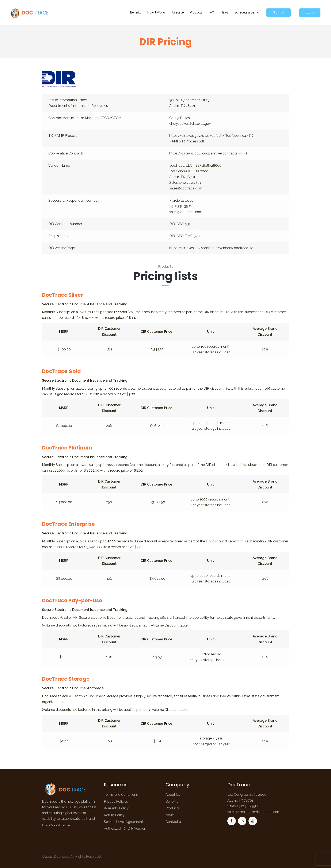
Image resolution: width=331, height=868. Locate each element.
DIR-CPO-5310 (181, 224)
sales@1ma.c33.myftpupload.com (254, 812)
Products (173, 808)
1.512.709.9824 (190, 183)
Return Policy (114, 815)
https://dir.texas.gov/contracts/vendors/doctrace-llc (211, 248)
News (170, 815)
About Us (173, 795)
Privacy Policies (116, 802)
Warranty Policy (116, 808)
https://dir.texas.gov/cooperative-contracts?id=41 (208, 153)
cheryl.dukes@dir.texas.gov (190, 124)
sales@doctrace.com (186, 188)
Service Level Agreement (123, 822)
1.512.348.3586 (181, 206)
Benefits (172, 802)
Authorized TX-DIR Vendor (125, 828)
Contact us (174, 822)
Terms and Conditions (121, 795)
